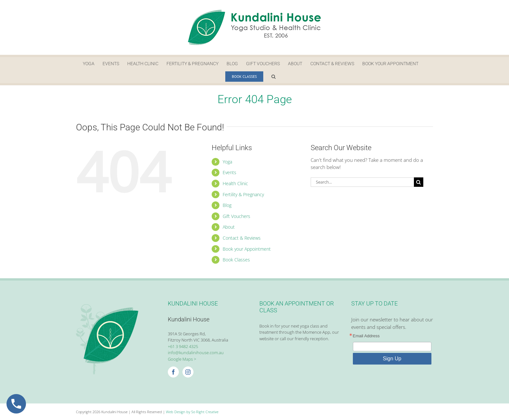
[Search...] (362, 182)
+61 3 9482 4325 (183, 346)
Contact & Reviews (242, 238)
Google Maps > (182, 359)
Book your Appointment (247, 249)
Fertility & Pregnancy (243, 194)
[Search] (419, 182)
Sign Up (392, 359)
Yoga (227, 162)
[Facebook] (173, 372)
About (229, 227)
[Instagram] (188, 372)
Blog (227, 205)
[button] (273, 77)
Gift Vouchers (236, 216)
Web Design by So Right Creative (192, 412)
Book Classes (236, 260)
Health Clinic (235, 183)
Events (230, 172)
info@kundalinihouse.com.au (196, 353)
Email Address (366, 336)
